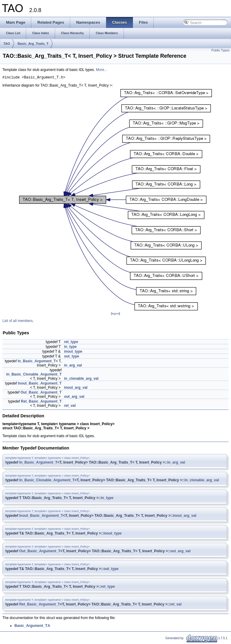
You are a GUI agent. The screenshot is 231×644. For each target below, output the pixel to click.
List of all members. (18, 322)
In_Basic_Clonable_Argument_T (34, 375)
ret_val (70, 406)
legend (115, 314)
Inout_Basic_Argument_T (40, 384)
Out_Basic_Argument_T (41, 393)
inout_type (73, 352)
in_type (70, 348)
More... (102, 70)
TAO (7, 44)
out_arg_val (74, 397)
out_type (72, 357)
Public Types (220, 50)
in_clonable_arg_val (81, 379)
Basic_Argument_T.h (32, 627)
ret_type (71, 343)
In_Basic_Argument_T (37, 362)
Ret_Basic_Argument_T (41, 402)
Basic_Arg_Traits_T (33, 44)
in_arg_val (73, 366)
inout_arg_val (76, 388)
